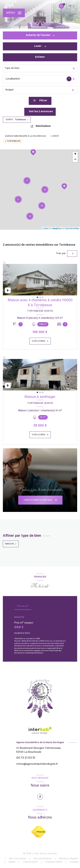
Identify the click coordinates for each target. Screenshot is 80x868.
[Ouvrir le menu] (14, 13)
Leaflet (45, 228)
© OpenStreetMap (71, 228)
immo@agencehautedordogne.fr (37, 764)
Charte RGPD (30, 862)
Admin (12, 862)
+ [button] (75, 154)
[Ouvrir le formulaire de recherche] (40, 101)
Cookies (74, 862)
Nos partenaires (43, 859)
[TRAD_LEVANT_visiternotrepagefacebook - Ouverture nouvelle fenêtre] (40, 797)
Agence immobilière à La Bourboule (26, 136)
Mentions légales (68, 859)
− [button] (75, 160)
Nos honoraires (18, 859)
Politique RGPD (54, 862)
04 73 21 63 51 (26, 758)
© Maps (56, 228)
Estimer (40, 57)
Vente (56, 136)
